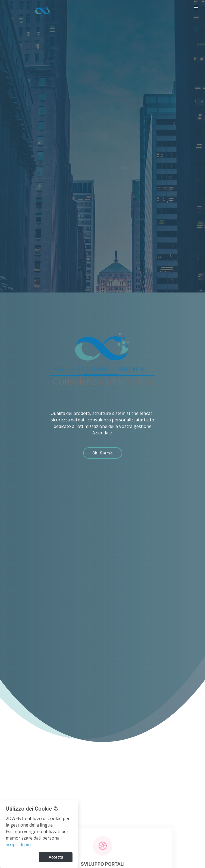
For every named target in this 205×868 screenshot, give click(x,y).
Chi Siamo (103, 457)
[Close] (56, 857)
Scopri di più (18, 844)
